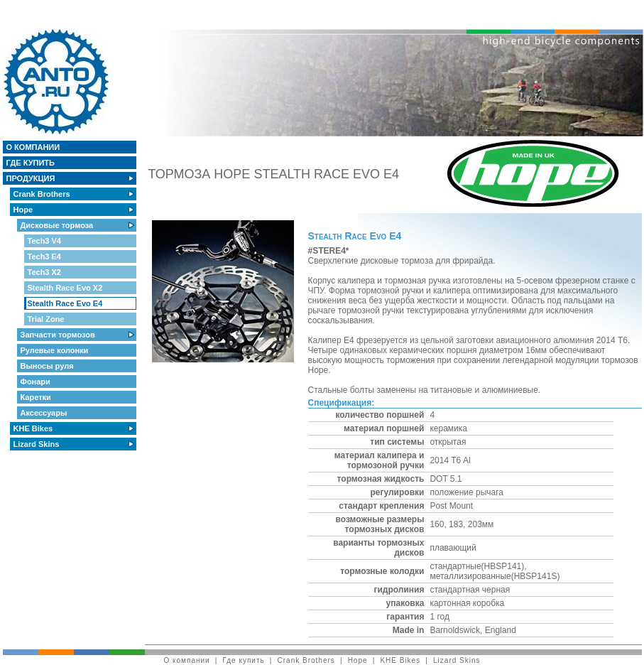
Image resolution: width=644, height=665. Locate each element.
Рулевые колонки (56, 350)
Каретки (37, 397)
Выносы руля (48, 366)
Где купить (32, 163)
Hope (24, 210)
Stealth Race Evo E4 (66, 303)
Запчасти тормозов (59, 335)
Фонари (37, 382)
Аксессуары (45, 413)
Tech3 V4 (46, 241)
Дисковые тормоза (58, 225)
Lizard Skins (38, 444)
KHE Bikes (34, 428)
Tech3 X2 (46, 272)
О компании (34, 147)
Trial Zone (47, 319)
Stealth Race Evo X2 (66, 288)
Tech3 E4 (46, 256)
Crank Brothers (43, 194)
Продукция (32, 178)
